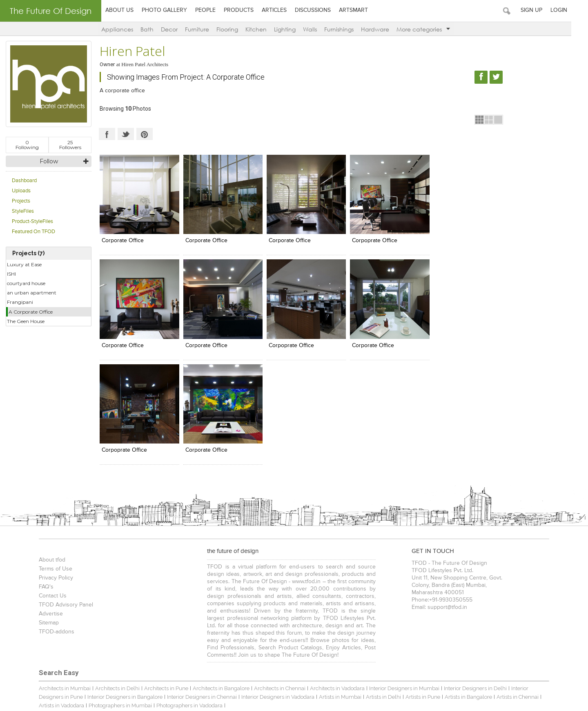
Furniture (206, 29)
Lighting (293, 29)
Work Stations (307, 651)
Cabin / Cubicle (131, 651)
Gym (361, 651)
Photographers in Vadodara (134, 597)
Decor (178, 29)
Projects (21, 201)
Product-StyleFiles (32, 222)
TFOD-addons (51, 523)
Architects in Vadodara (332, 580)
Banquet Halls (276, 624)
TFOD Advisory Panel (60, 496)
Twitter (126, 134)
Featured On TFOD (33, 232)
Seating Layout (268, 651)
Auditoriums (408, 624)
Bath (156, 29)
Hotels (231, 624)
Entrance (340, 651)
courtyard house (26, 283)
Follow (49, 161)
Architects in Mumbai (59, 580)
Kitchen (265, 29)
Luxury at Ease (24, 264)
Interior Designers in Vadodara (241, 588)
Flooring (236, 29)
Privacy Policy (50, 469)
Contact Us (47, 487)
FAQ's (40, 478)
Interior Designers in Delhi (470, 580)
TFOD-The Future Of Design (69, 665)
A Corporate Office (31, 312)
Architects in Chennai (274, 580)
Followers (70, 145)
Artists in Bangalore (431, 588)
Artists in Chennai (480, 588)
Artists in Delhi (346, 588)
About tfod (46, 451)
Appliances (126, 29)
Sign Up (548, 10)
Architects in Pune (160, 580)
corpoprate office (369, 239)
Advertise (45, 505)
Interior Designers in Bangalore (88, 588)
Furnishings (347, 29)
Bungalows (47, 624)
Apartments (80, 624)
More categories (432, 29)
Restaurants (114, 624)
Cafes (189, 624)
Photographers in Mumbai (65, 597)
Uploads (21, 191)
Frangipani (20, 302)
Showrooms (147, 624)
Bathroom (68, 651)
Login (576, 10)
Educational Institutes (487, 624)
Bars (333, 624)
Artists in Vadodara (529, 588)
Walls (318, 29)
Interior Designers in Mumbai (399, 580)
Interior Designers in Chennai (165, 588)
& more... (525, 624)
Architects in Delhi (112, 580)
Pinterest (145, 134)
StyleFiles (23, 211)
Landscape (202, 651)
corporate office (123, 239)
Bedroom (96, 651)
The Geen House (26, 321)
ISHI (11, 274)
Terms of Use (50, 460)
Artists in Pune (386, 588)
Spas (249, 624)
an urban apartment (32, 293)
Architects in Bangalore (215, 580)
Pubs (350, 624)
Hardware (384, 29)
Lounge (209, 624)
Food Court (310, 624)
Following (27, 145)
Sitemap (43, 514)
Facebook (107, 134)
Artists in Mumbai (303, 588)
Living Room (168, 651)
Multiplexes (374, 624)
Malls (173, 624)
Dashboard (24, 181)
